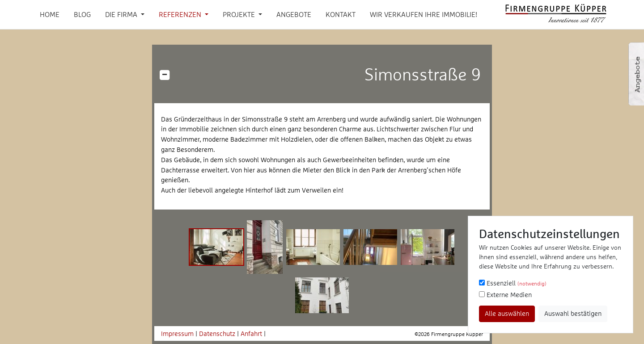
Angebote (294, 14)
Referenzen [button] (181, 14)
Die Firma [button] (122, 14)
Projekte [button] (240, 14)
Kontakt (341, 14)
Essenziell (513, 283)
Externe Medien (505, 295)
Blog (82, 14)
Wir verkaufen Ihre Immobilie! (424, 14)
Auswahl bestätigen (573, 313)
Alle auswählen (507, 313)
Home (50, 14)
